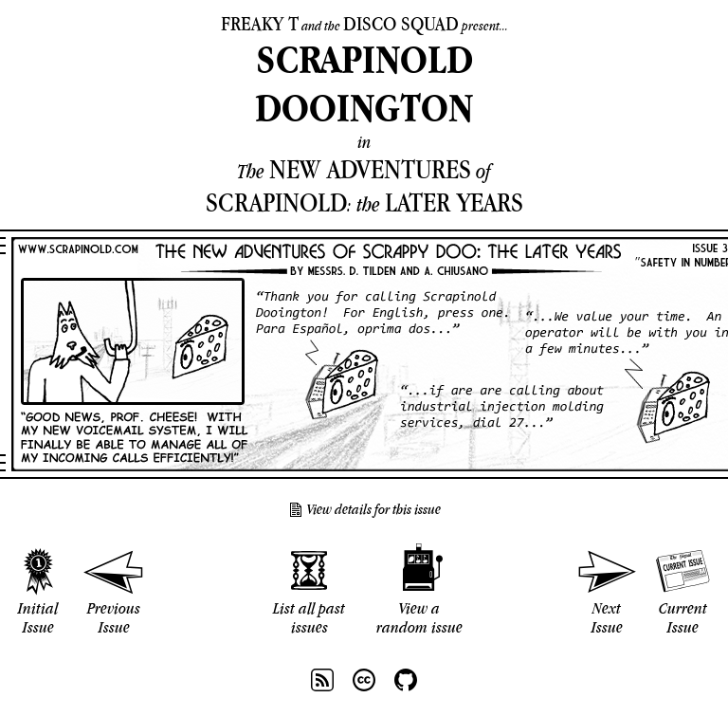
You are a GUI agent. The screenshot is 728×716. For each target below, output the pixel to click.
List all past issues (309, 617)
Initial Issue (38, 617)
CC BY (364, 680)
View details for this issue (374, 509)
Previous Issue (114, 617)
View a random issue (419, 617)
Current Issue (683, 617)
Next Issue (607, 617)
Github (406, 680)
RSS (322, 680)
